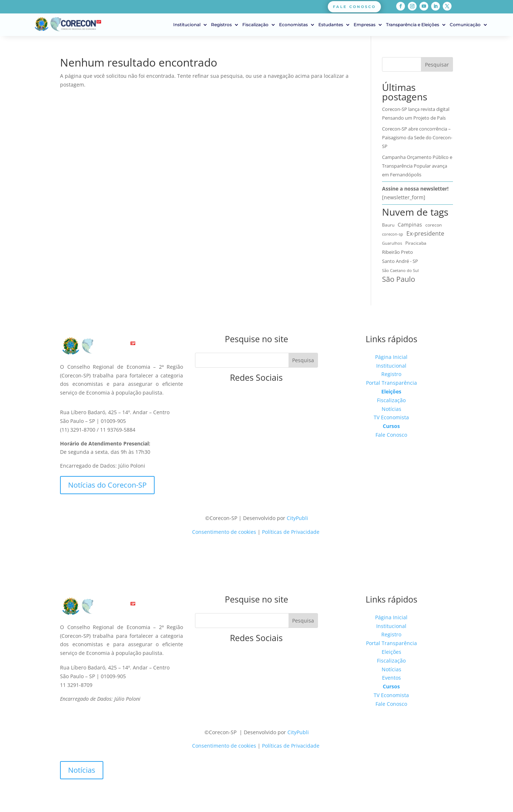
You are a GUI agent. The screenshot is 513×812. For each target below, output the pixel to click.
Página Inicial (391, 357)
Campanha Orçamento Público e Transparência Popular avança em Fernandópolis (417, 166)
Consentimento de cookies (224, 532)
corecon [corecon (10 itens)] (434, 225)
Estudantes (331, 25)
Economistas (293, 25)
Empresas (365, 25)
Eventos (391, 678)
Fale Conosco (391, 435)
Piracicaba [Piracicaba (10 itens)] (416, 243)
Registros (221, 25)
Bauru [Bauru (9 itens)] (388, 225)
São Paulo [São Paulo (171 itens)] (399, 279)
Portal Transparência (391, 383)
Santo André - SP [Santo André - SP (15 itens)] (400, 261)
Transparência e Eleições (413, 25)
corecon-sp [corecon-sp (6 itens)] (393, 234)
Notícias (391, 409)
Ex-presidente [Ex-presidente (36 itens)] (425, 233)
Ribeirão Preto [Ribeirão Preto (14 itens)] (397, 252)
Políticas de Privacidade (291, 532)
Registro (391, 374)
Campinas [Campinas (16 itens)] (410, 225)
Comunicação (465, 25)
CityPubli (297, 518)
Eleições (391, 391)
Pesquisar (437, 65)
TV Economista (391, 417)
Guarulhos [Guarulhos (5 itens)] (392, 243)
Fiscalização (255, 25)
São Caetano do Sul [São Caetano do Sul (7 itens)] (400, 270)
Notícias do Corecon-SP (107, 485)
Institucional (187, 25)
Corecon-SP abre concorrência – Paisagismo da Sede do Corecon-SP (417, 137)
